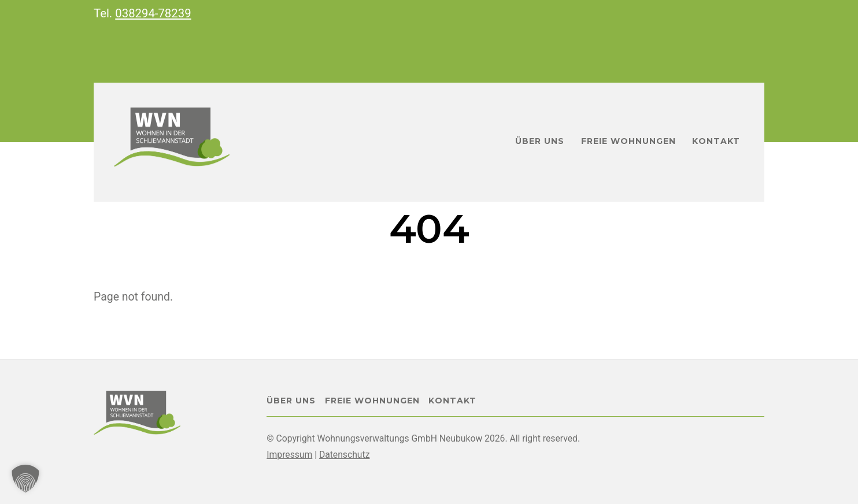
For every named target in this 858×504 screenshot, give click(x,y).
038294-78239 (153, 13)
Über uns (540, 141)
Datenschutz (345, 455)
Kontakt (716, 141)
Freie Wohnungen (628, 141)
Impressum (289, 455)
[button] (25, 479)
